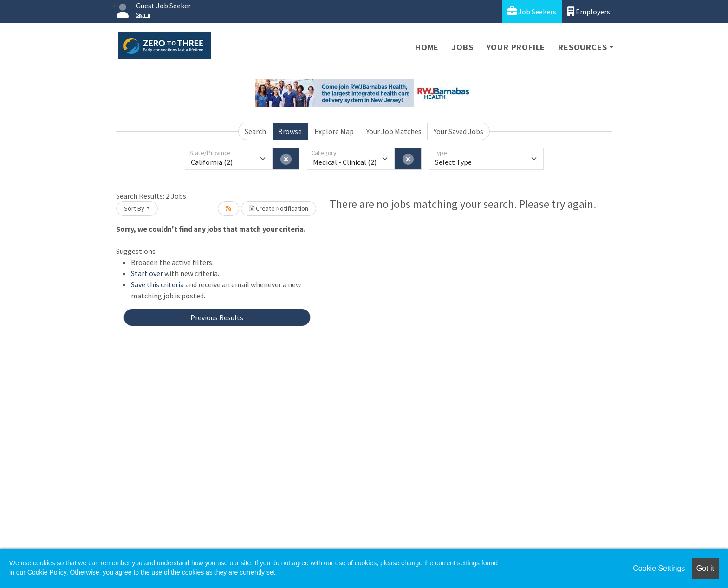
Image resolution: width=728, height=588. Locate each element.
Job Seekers (532, 11)
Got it (705, 568)
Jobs (462, 47)
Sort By (134, 208)
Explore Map (334, 131)
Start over (147, 273)
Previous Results (217, 317)
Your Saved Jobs (458, 131)
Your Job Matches (394, 131)
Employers (589, 11)
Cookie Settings (659, 568)
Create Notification (279, 208)
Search (255, 131)
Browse (290, 131)
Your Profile (516, 47)
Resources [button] (582, 47)
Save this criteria (157, 284)
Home (427, 47)
